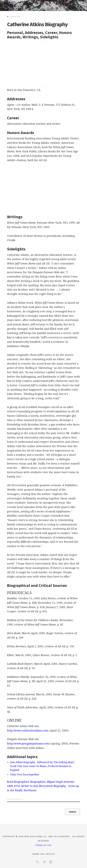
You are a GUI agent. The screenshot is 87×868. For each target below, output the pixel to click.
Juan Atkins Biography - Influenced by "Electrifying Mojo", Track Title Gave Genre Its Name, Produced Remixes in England (43, 766)
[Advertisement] (44, 64)
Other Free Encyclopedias (24, 775)
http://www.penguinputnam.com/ (28, 744)
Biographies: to (43, 786)
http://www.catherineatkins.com (28, 731)
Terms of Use (44, 845)
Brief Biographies (18, 782)
